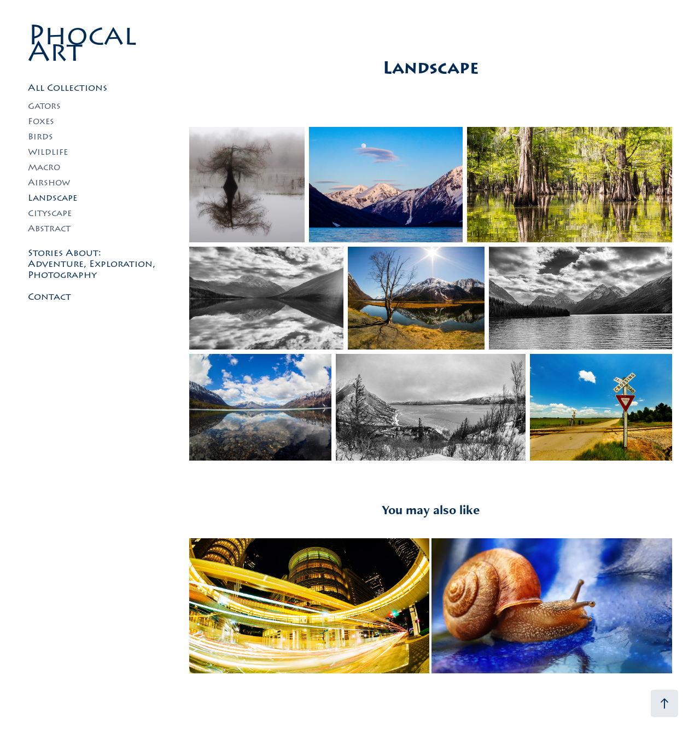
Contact (49, 296)
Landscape (52, 198)
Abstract (49, 228)
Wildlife (48, 152)
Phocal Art (87, 43)
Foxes (41, 121)
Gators (44, 106)
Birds (40, 136)
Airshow (49, 182)
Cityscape (50, 213)
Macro (44, 167)
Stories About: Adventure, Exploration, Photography (92, 264)
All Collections (68, 88)
